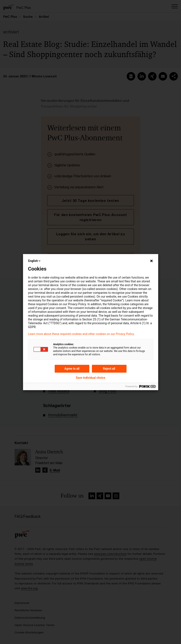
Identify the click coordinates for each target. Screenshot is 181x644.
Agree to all (72, 369)
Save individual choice (90, 378)
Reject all (109, 369)
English (35, 261)
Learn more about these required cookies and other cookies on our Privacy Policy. (81, 334)
